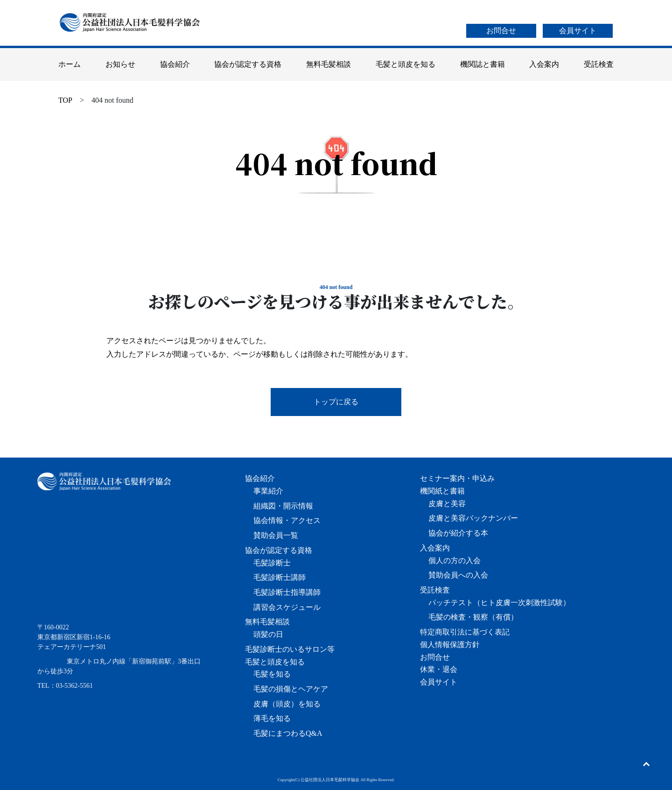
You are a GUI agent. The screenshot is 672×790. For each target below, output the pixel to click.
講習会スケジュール (287, 607)
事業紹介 (268, 491)
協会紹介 (175, 64)
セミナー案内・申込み (457, 478)
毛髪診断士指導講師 (287, 592)
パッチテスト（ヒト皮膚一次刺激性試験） (499, 603)
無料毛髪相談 (329, 64)
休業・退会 (439, 669)
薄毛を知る (272, 718)
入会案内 (544, 64)
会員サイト (578, 31)
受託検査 (599, 64)
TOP (65, 100)
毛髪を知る (272, 674)
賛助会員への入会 (458, 575)
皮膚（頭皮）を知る (287, 704)
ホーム (70, 64)
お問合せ (501, 31)
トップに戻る (336, 402)
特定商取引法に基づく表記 (465, 632)
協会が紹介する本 (458, 533)
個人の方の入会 (455, 561)
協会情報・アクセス (287, 520)
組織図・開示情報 (283, 506)
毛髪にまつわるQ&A (288, 733)
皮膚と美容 (447, 504)
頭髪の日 (268, 634)
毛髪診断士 (272, 563)
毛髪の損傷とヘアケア (291, 689)
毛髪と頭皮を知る (406, 64)
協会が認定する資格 (248, 64)
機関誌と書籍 (483, 64)
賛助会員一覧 (276, 535)
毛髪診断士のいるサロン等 (290, 649)
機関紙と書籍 (442, 491)
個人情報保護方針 (450, 645)
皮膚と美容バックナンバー (473, 518)
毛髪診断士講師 (280, 577)
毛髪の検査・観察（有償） (473, 617)
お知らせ (120, 64)
